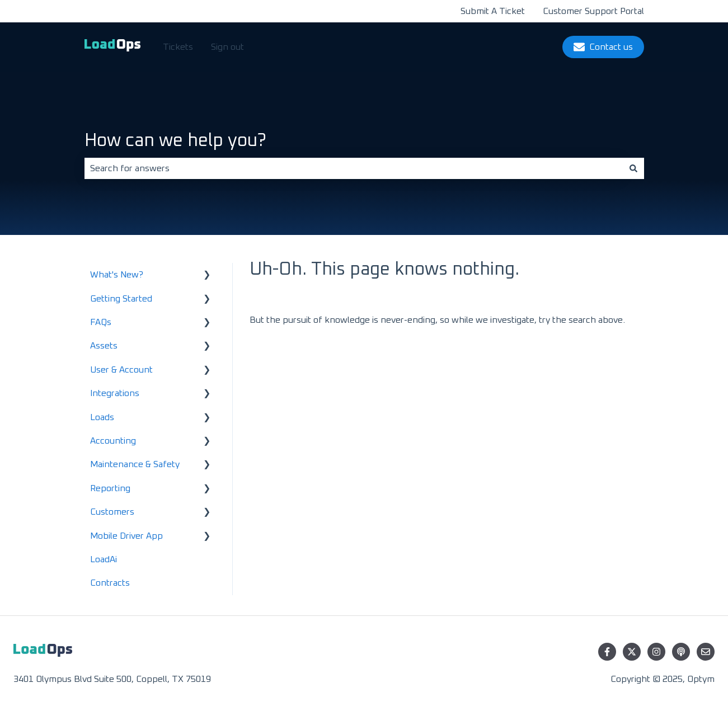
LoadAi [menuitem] (104, 559)
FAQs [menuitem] (101, 322)
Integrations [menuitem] (115, 393)
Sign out (227, 47)
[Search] (633, 168)
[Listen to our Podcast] (681, 652)
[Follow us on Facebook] (607, 652)
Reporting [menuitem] (110, 488)
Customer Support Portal (593, 11)
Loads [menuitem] (102, 417)
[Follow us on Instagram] (656, 652)
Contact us (603, 47)
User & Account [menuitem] (121, 370)
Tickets (178, 47)
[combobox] (354, 168)
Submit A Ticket (493, 11)
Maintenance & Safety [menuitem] (135, 464)
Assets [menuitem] (104, 346)
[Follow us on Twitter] (632, 652)
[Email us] (706, 652)
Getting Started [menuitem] (121, 299)
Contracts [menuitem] (110, 583)
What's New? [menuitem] (117, 275)
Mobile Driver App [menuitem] (126, 536)
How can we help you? (175, 141)
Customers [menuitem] (112, 512)
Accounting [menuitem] (113, 441)
